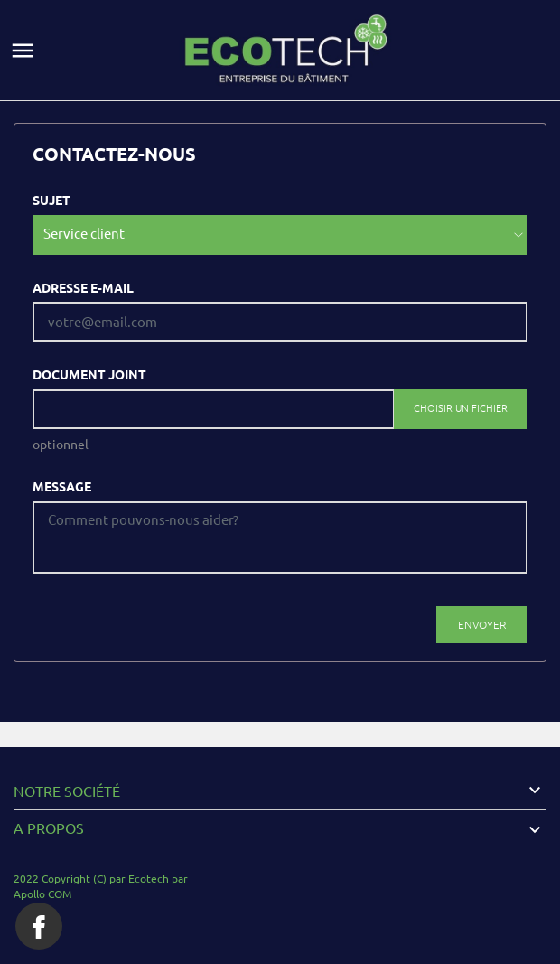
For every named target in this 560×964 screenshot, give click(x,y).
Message (62, 487)
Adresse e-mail (83, 288)
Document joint (89, 375)
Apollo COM (42, 894)
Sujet (51, 201)
